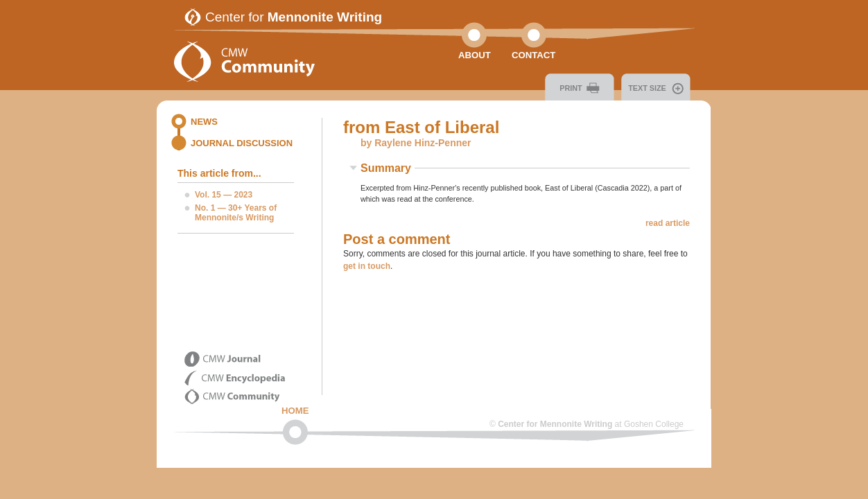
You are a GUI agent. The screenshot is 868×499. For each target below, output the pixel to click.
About (475, 55)
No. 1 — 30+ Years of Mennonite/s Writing (236, 213)
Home (295, 411)
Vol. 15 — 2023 (224, 195)
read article (668, 223)
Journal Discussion (242, 143)
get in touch (367, 266)
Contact (533, 55)
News (204, 122)
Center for (294, 17)
